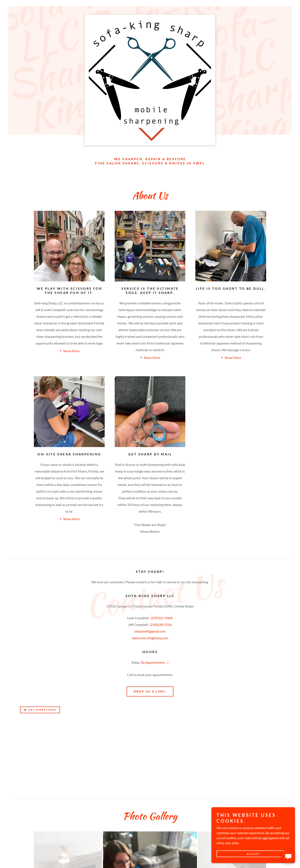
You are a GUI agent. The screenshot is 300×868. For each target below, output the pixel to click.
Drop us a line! (150, 691)
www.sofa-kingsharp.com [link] (150, 638)
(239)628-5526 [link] (161, 625)
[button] (69, 350)
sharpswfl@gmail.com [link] (150, 631)
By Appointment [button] (153, 662)
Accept (253, 854)
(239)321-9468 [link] (161, 618)
